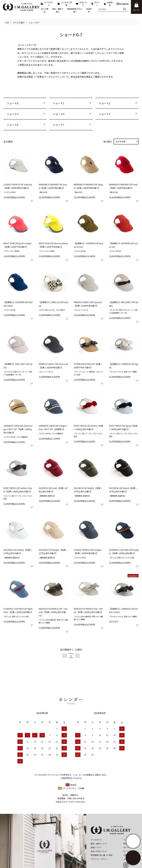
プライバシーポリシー (100, 847)
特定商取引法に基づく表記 (102, 843)
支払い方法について (99, 839)
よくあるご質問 (65, 4)
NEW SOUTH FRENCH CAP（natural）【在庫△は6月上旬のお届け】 (53, 612)
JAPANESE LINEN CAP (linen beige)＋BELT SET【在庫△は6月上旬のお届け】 (18, 429)
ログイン (95, 4)
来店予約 (89, 10)
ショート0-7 (34, 23)
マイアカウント (130, 828)
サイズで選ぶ (19, 23)
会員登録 (108, 4)
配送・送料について (99, 831)
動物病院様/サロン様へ (75, 10)
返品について (96, 835)
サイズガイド (47, 4)
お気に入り (81, 4)
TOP (7, 23)
